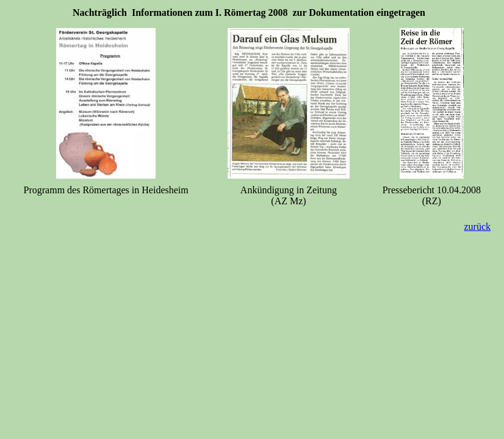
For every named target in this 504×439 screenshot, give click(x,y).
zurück (477, 227)
